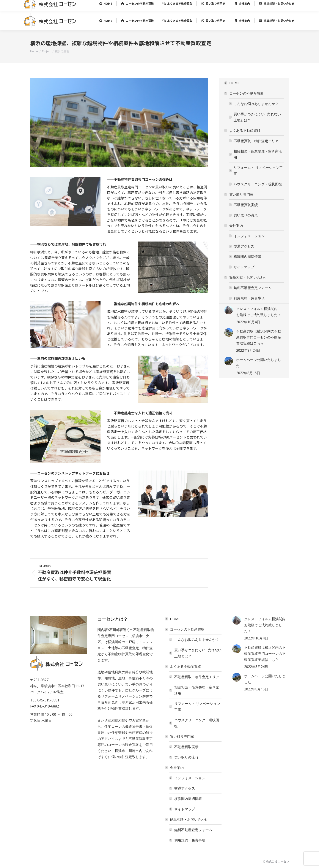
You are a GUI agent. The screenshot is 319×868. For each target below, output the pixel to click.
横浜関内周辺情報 (247, 257)
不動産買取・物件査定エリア (256, 141)
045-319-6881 (35, 6)
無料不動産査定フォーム (253, 288)
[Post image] (229, 310)
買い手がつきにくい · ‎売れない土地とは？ (257, 117)
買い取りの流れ (246, 215)
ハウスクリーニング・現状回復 (258, 184)
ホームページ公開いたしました (259, 363)
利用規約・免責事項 (249, 298)
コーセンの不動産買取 (244, 93)
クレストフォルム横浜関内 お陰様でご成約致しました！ (259, 312)
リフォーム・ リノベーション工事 (258, 171)
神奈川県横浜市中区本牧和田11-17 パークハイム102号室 (89, 6)
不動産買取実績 (246, 205)
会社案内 (234, 226)
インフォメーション (249, 236)
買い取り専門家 (239, 194)
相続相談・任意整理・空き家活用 (258, 154)
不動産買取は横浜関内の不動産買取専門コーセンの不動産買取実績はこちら (259, 337)
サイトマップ (244, 267)
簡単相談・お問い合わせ (246, 277)
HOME (234, 83)
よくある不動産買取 (243, 130)
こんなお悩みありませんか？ (256, 104)
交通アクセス (244, 246)
